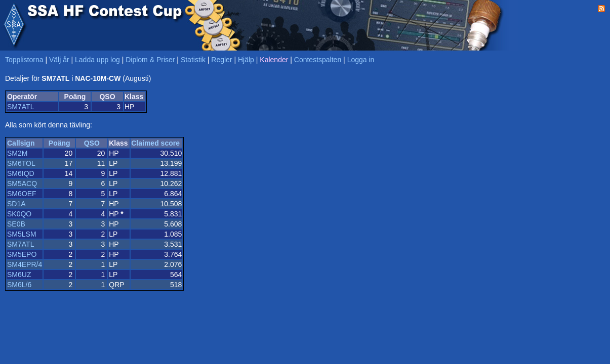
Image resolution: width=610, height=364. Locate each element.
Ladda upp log (97, 60)
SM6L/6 (19, 285)
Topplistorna (24, 60)
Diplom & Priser (150, 60)
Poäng (59, 143)
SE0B (16, 224)
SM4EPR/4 (25, 264)
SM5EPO (22, 254)
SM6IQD (21, 173)
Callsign (21, 143)
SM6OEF (22, 194)
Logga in (361, 60)
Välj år (59, 60)
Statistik (193, 60)
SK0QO (19, 214)
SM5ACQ (22, 184)
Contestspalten (318, 60)
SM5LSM (22, 234)
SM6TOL (21, 163)
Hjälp (246, 60)
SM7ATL (21, 107)
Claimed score (155, 143)
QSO (92, 143)
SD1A (16, 204)
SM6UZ (19, 275)
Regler (221, 60)
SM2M (17, 153)
